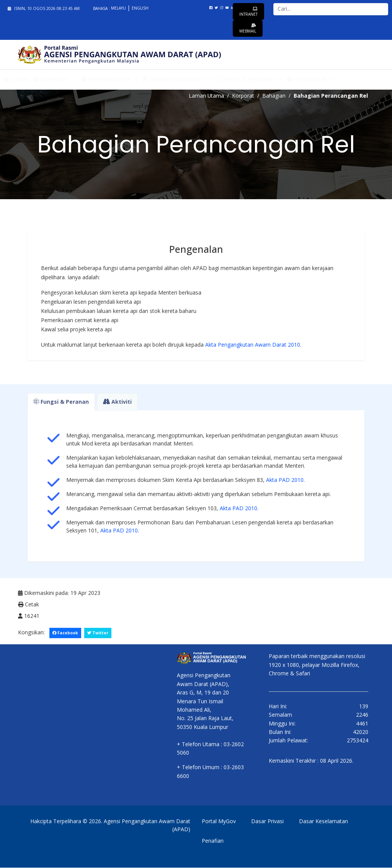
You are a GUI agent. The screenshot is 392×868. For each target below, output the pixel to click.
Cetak (29, 604)
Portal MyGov (219, 821)
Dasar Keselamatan (323, 821)
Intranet (248, 12)
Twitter (98, 633)
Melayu (119, 8)
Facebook (65, 633)
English (140, 8)
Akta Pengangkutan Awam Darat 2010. (253, 345)
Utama (17, 79)
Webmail (248, 29)
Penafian (213, 841)
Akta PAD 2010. (285, 480)
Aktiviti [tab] (117, 402)
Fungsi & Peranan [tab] (61, 402)
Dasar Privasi (267, 821)
